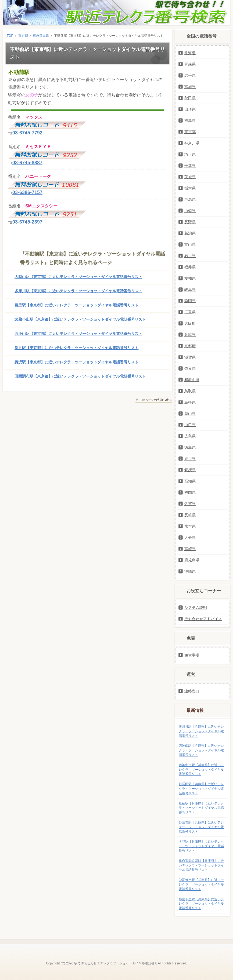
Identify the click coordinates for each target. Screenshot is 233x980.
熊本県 (190, 526)
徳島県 (190, 447)
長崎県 (190, 515)
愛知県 (190, 278)
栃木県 (190, 188)
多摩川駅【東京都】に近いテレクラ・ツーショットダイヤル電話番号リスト (78, 291)
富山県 (190, 244)
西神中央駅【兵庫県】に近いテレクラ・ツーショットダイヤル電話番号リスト (201, 770)
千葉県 (190, 166)
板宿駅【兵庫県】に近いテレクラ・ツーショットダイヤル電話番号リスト (201, 808)
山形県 (190, 109)
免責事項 (192, 655)
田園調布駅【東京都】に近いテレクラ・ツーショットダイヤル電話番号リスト (80, 376)
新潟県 (190, 233)
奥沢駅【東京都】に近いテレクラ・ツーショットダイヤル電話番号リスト (76, 362)
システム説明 (196, 608)
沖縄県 (190, 571)
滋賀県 (190, 357)
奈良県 (190, 368)
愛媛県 (190, 470)
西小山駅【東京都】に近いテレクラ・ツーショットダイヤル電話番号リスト (78, 334)
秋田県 (190, 98)
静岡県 (190, 301)
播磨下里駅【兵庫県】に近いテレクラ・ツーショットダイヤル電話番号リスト (201, 904)
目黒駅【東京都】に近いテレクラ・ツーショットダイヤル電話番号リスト (76, 305)
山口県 (190, 425)
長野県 (190, 222)
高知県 (190, 481)
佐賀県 (190, 504)
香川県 (190, 459)
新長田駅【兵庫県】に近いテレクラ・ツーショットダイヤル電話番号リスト (201, 789)
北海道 (190, 53)
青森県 (190, 64)
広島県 (190, 436)
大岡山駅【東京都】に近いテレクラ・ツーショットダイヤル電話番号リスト (78, 277)
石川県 (190, 256)
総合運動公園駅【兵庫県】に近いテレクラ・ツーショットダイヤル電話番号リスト (201, 865)
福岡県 (190, 492)
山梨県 (190, 211)
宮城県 (190, 87)
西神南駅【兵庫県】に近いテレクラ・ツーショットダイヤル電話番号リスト (201, 750)
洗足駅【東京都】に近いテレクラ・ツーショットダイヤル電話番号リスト (76, 348)
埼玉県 (190, 154)
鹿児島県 (192, 560)
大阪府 (190, 323)
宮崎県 (190, 549)
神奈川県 (192, 143)
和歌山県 (192, 380)
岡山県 (190, 414)
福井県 (190, 267)
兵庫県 (190, 335)
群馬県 (190, 199)
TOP (10, 36)
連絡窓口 (192, 691)
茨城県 (190, 177)
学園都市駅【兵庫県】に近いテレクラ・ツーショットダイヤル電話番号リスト (201, 884)
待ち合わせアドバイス (203, 619)
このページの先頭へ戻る (155, 400)
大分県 (190, 537)
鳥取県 (190, 391)
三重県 (190, 312)
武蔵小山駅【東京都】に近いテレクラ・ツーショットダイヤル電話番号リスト (80, 319)
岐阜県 (190, 290)
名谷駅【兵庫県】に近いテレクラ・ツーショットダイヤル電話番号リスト (201, 846)
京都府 (190, 346)
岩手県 (190, 75)
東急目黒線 (41, 36)
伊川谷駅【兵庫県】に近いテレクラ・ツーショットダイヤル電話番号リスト (201, 731)
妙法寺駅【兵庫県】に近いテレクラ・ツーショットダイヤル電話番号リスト (201, 827)
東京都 (23, 36)
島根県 (190, 402)
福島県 (190, 120)
